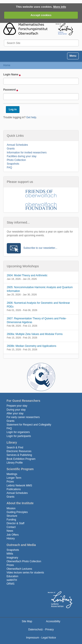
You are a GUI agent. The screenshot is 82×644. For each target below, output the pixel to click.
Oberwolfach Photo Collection (24, 561)
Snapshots (13, 164)
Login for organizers (18, 432)
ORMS (10, 584)
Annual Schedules (17, 145)
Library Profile (15, 463)
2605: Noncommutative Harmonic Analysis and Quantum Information (40, 289)
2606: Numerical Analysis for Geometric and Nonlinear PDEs (38, 305)
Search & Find (15, 448)
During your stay (16, 410)
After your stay (15, 413)
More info (60, 7)
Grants (11, 149)
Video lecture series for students (25, 573)
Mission (11, 508)
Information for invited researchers (27, 153)
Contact (11, 527)
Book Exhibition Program (21, 459)
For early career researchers (23, 417)
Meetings (12, 474)
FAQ (9, 167)
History (11, 538)
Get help (31, 117)
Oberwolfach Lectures (19, 569)
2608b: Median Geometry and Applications (31, 346)
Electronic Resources (19, 451)
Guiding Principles (17, 512)
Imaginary (12, 558)
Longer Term (14, 478)
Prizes (10, 482)
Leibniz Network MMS (19, 486)
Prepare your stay (17, 406)
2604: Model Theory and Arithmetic (27, 275)
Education (12, 576)
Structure (12, 516)
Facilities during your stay (22, 156)
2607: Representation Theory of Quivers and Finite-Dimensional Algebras (37, 320)
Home (7, 65)
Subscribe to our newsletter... (40, 248)
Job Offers (13, 535)
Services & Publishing (19, 455)
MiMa (10, 554)
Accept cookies (41, 15)
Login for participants (19, 436)
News (10, 531)
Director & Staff (15, 523)
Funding (11, 520)
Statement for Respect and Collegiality (29, 425)
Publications (14, 489)
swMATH (12, 580)
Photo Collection (16, 160)
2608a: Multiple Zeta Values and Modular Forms (35, 334)
